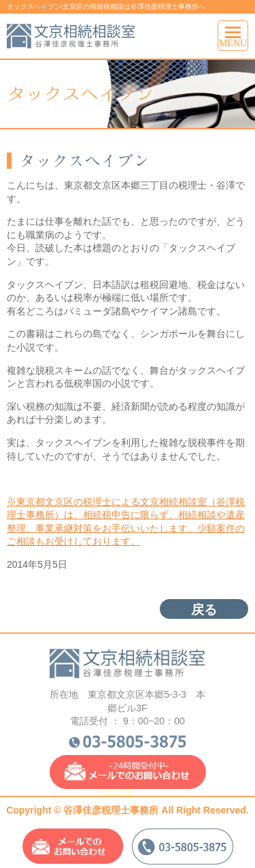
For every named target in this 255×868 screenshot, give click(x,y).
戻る (204, 610)
